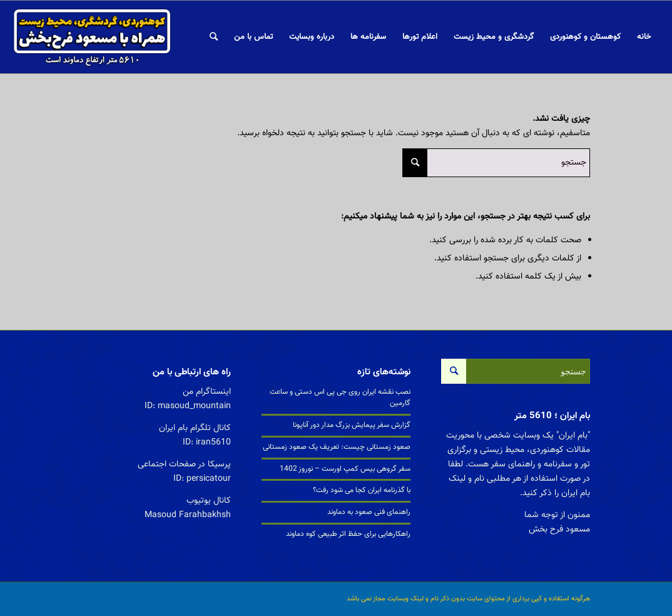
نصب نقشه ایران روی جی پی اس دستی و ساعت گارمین (340, 398)
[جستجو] (214, 37)
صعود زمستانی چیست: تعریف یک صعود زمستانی (337, 447)
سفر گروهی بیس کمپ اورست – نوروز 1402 (345, 469)
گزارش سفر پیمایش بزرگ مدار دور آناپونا (352, 425)
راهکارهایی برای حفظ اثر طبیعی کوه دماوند (348, 534)
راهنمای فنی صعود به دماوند (369, 512)
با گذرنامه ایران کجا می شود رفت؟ (362, 490)
